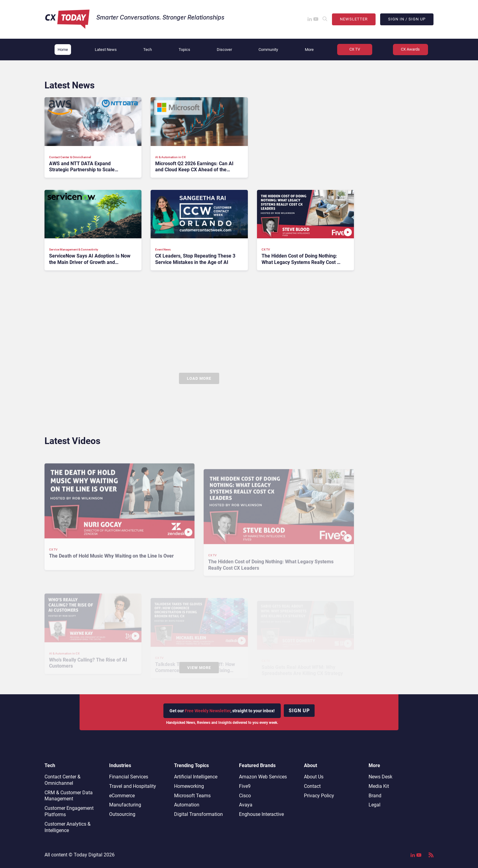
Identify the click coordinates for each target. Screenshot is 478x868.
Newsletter (354, 19)
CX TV (355, 49)
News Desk (380, 777)
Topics (184, 50)
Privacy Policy (319, 796)
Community (268, 50)
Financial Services (129, 777)
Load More (199, 378)
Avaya (246, 805)
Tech (148, 50)
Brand (375, 796)
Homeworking (189, 786)
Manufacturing (125, 805)
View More (199, 668)
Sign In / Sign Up (407, 19)
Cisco (245, 796)
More (309, 50)
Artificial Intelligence (196, 777)
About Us (314, 777)
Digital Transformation (198, 814)
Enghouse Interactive (261, 814)
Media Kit (379, 786)
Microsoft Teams (192, 796)
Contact (312, 786)
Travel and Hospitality (133, 786)
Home (63, 50)
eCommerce (122, 796)
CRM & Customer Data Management (69, 796)
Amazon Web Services (263, 777)
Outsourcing (122, 814)
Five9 (245, 786)
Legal (375, 805)
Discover (224, 50)
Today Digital (88, 855)
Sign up (299, 711)
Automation (187, 805)
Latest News (106, 50)
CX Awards (410, 49)
